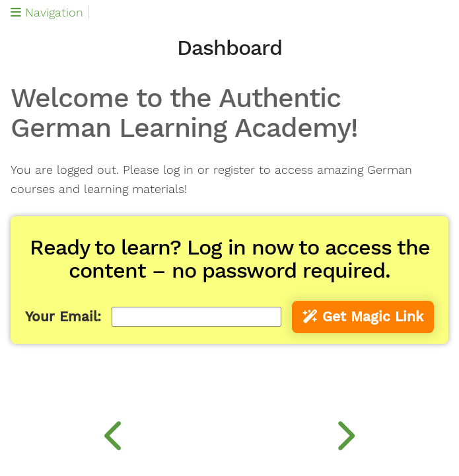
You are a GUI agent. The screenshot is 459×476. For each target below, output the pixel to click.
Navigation (47, 12)
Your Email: (63, 317)
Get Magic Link (363, 317)
